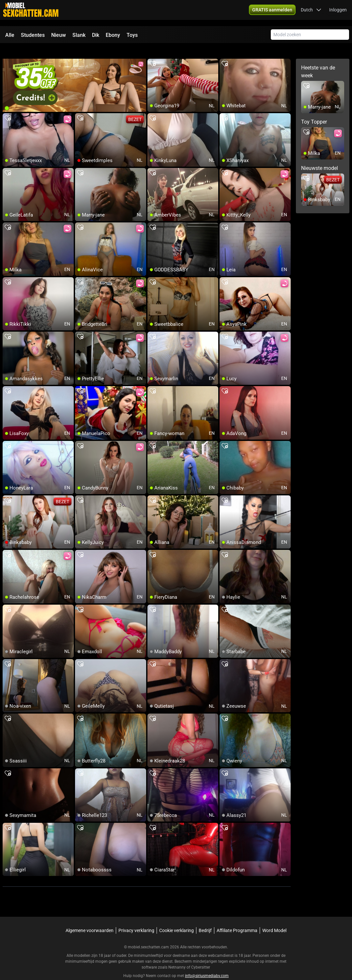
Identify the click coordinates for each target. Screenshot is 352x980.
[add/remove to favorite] (153, 52)
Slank (79, 35)
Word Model (274, 919)
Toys (132, 35)
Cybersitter (201, 956)
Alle (10, 35)
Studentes (33, 35)
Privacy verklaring (136, 919)
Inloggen (338, 13)
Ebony (113, 35)
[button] (311, 13)
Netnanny (177, 956)
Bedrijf (205, 919)
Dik (96, 35)
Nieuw (59, 35)
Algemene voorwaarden (90, 919)
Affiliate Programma (237, 919)
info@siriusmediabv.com (207, 964)
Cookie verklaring (176, 919)
